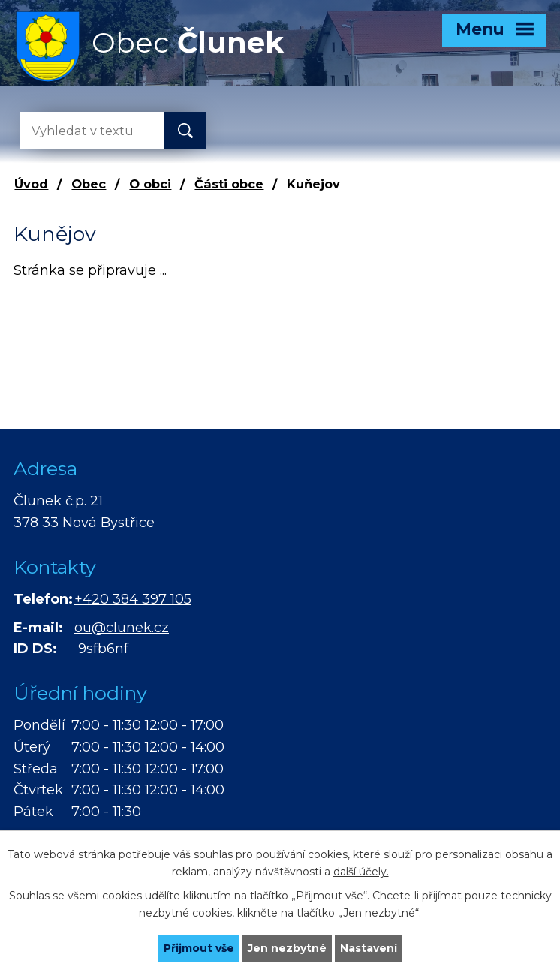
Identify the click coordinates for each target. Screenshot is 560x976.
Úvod (31, 184)
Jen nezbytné (287, 948)
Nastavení (369, 948)
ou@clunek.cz (122, 628)
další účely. (361, 872)
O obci (150, 184)
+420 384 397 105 (133, 599)
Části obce (229, 184)
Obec (89, 184)
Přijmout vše (199, 948)
